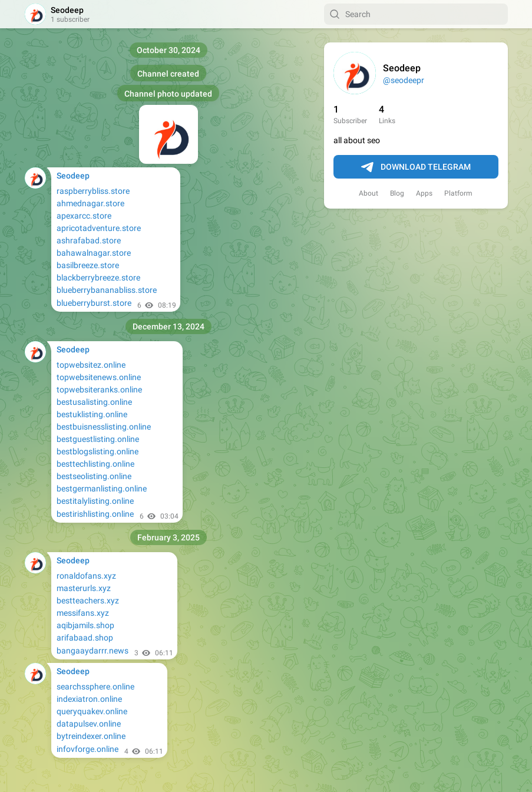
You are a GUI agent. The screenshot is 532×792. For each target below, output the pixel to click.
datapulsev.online (89, 724)
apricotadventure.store (99, 228)
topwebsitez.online (91, 365)
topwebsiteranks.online (99, 390)
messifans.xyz (83, 613)
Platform (458, 193)
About (369, 193)
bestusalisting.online (94, 402)
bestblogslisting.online (98, 451)
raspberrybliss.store (93, 191)
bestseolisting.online (94, 476)
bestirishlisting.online (95, 514)
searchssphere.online (95, 687)
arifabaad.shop (85, 638)
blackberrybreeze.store (98, 278)
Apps (424, 193)
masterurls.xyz (84, 588)
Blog (397, 193)
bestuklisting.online (92, 414)
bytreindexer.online (91, 736)
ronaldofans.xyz (86, 576)
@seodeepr (404, 80)
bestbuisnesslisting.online (104, 427)
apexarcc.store (84, 216)
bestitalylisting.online (95, 501)
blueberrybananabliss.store (107, 290)
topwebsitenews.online (99, 377)
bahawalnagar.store (94, 253)
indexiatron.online (89, 699)
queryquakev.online (92, 711)
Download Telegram (416, 167)
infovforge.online (87, 749)
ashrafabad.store (89, 240)
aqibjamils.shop (85, 625)
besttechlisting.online (95, 464)
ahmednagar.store (90, 203)
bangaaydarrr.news (92, 651)
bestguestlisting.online (98, 439)
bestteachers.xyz (88, 600)
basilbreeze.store (88, 265)
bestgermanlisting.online (102, 489)
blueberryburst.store (94, 303)
